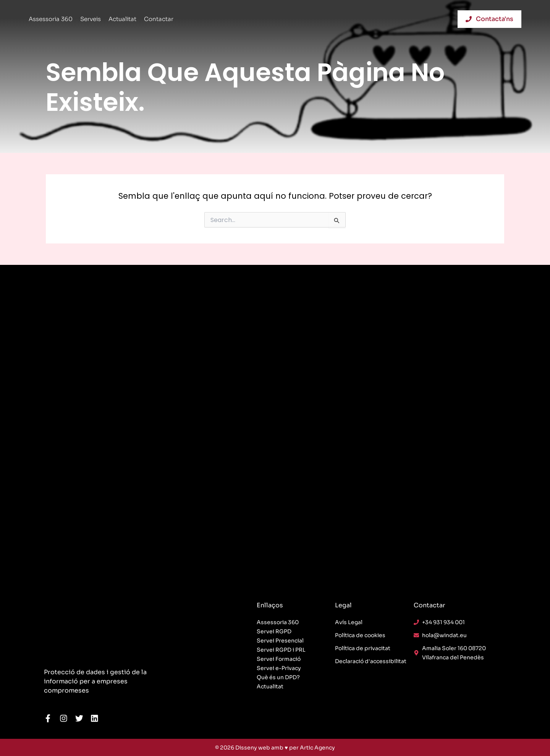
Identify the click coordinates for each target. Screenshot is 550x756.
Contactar (159, 19)
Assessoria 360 (51, 19)
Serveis (91, 19)
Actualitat (122, 19)
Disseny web (253, 748)
